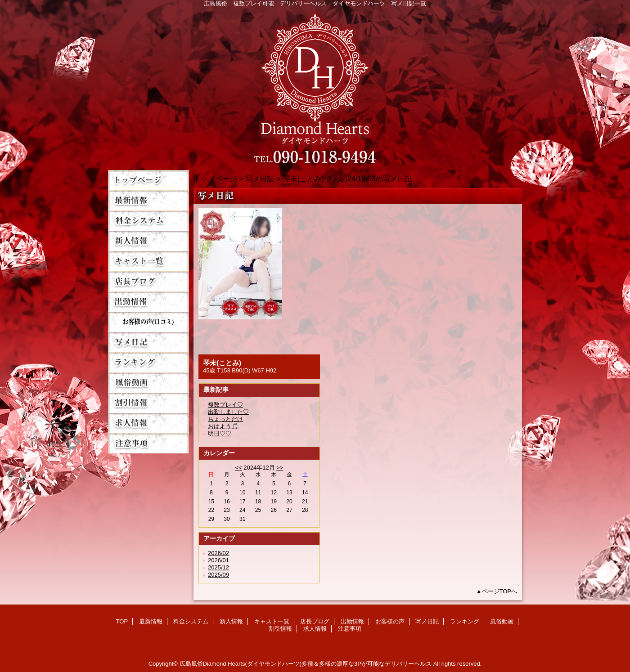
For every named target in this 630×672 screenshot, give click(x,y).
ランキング (148, 362)
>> (280, 468)
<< (238, 468)
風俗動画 (148, 383)
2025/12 (218, 567)
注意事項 (148, 443)
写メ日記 (148, 342)
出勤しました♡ (228, 412)
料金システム (148, 221)
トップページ (215, 179)
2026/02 (218, 553)
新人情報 (148, 241)
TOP (148, 180)
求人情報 (148, 423)
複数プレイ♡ (225, 405)
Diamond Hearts (315, 86)
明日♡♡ (220, 433)
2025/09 (218, 575)
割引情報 (148, 403)
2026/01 (218, 560)
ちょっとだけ (225, 419)
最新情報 (148, 200)
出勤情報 (148, 302)
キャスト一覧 (148, 261)
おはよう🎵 (223, 426)
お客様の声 (148, 322)
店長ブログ (148, 281)
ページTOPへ (500, 591)
